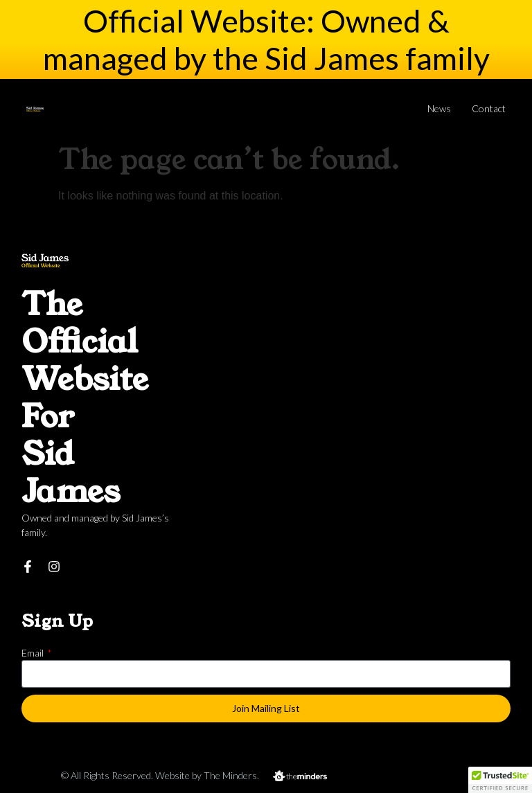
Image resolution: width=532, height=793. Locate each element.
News (439, 108)
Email (34, 653)
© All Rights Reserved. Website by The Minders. (160, 775)
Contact (489, 108)
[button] (500, 780)
